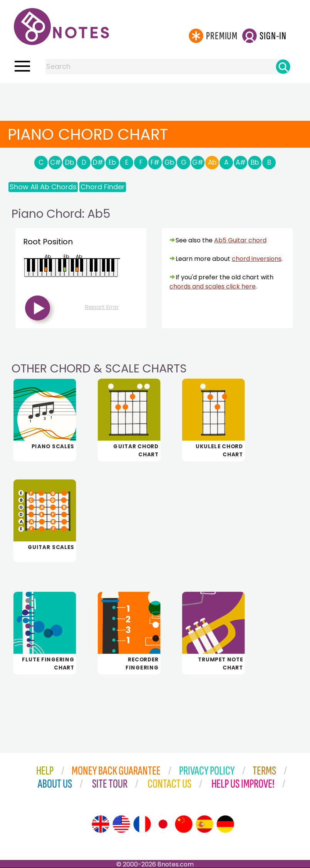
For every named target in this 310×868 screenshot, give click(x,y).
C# (55, 162)
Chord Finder (103, 187)
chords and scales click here (213, 286)
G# (198, 162)
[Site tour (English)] (101, 824)
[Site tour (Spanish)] (204, 824)
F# (155, 162)
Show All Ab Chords (43, 187)
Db (70, 162)
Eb (112, 162)
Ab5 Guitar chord (240, 240)
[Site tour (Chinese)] (184, 824)
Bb (255, 162)
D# (98, 162)
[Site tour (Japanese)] (163, 824)
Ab (212, 162)
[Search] (283, 67)
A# (241, 162)
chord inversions (257, 259)
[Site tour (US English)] (121, 824)
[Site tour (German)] (225, 824)
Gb (169, 162)
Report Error (102, 307)
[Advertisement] (155, 98)
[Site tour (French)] (142, 824)
